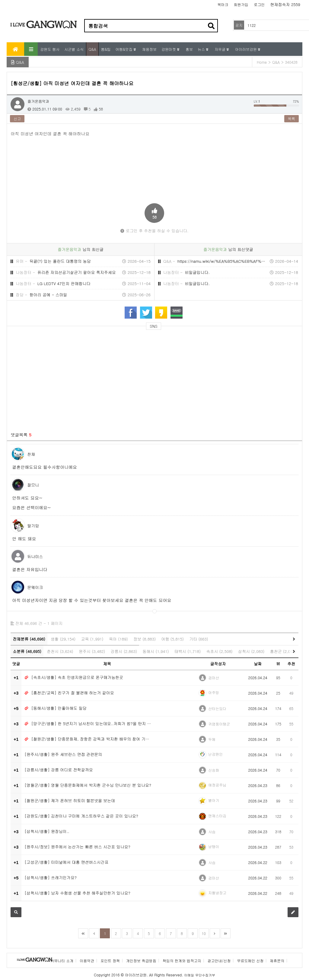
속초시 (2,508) (219, 651)
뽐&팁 (106, 49)
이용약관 (87, 961)
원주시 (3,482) (92, 651)
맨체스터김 (217, 816)
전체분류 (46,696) (29, 639)
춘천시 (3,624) (60, 651)
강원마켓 (169, 49)
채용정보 (149, 49)
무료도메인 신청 (250, 961)
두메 (212, 739)
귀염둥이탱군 (219, 724)
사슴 (212, 832)
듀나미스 (35, 556)
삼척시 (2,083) (251, 651)
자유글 (221, 49)
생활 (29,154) (63, 639)
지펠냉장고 (217, 893)
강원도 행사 (50, 49)
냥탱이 (214, 846)
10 (204, 933)
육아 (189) (118, 639)
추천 (291, 664)
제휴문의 (277, 961)
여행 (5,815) (173, 639)
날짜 (258, 664)
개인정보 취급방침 (141, 961)
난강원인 (215, 754)
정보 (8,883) (145, 639)
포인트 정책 (110, 961)
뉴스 (202, 49)
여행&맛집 (125, 49)
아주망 (214, 692)
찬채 (31, 454)
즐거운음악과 (38, 101)
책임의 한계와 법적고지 (182, 961)
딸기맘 (33, 526)
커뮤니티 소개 (62, 961)
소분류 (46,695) (27, 651)
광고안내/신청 (219, 961)
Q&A (92, 49)
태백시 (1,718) (188, 651)
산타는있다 (217, 708)
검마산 (214, 678)
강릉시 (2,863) (124, 651)
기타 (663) (199, 639)
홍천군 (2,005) (283, 651)
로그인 (259, 4)
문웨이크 (35, 587)
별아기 (214, 800)
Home (262, 62)
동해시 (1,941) (156, 651)
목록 (291, 119)
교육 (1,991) (92, 639)
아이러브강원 (247, 49)
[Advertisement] (65, 378)
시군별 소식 (74, 49)
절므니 (33, 485)
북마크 (223, 4)
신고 (17, 119)
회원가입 (241, 4)
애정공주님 (217, 785)
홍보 (189, 49)
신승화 (214, 770)
